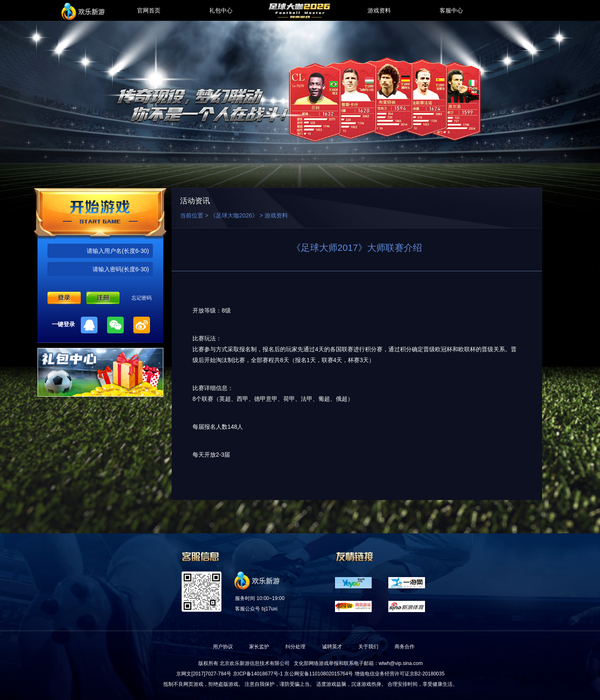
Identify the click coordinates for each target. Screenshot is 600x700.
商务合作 (405, 647)
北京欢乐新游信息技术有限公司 (255, 663)
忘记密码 (142, 298)
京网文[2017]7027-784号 (204, 674)
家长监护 (259, 647)
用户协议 (223, 647)
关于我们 (368, 647)
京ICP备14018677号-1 (258, 674)
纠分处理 (295, 647)
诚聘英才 (332, 647)
